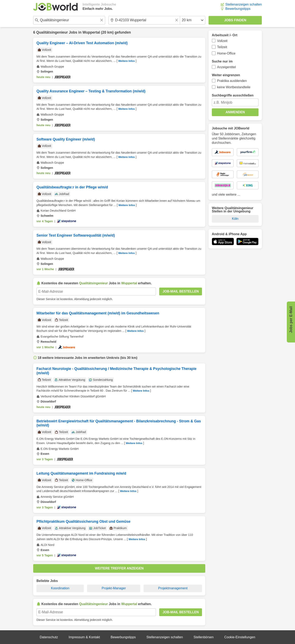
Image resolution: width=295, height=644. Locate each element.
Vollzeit (222, 41)
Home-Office (226, 53)
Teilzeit (222, 47)
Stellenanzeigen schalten (244, 4)
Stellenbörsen (204, 637)
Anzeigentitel (227, 67)
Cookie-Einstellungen (240, 637)
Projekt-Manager (114, 588)
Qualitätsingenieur (52, 32)
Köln (235, 219)
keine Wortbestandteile (234, 87)
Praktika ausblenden (232, 81)
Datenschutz (49, 637)
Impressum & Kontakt (84, 637)
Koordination (60, 588)
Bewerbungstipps (238, 9)
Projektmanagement (173, 588)
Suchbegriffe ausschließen (233, 95)
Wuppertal (91, 32)
